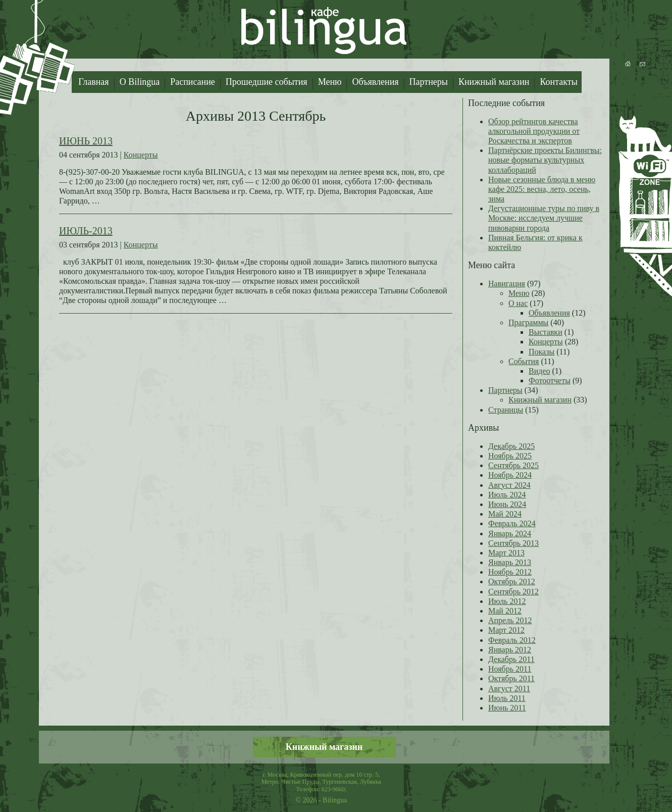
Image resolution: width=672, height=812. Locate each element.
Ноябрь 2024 (510, 475)
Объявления (375, 82)
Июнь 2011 (507, 708)
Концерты (141, 155)
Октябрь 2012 (512, 581)
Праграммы (528, 322)
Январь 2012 (510, 650)
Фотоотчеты (550, 380)
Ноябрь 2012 (510, 572)
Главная (93, 82)
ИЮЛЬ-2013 (86, 231)
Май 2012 (505, 611)
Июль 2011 (507, 698)
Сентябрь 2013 (513, 543)
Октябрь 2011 (511, 678)
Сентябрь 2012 (513, 592)
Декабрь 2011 (511, 659)
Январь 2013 (510, 562)
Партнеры (429, 82)
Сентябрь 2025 (513, 465)
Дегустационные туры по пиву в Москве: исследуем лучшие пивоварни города (544, 218)
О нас (518, 303)
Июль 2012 (507, 601)
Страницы (506, 410)
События (524, 361)
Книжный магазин (494, 82)
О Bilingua (140, 82)
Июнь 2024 (507, 504)
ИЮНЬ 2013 (86, 141)
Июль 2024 (507, 495)
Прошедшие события (267, 82)
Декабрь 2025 (511, 446)
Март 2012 (506, 630)
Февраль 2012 (512, 640)
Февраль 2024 (512, 523)
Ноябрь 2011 (510, 669)
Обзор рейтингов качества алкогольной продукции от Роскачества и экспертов (534, 131)
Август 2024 (509, 485)
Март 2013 (506, 553)
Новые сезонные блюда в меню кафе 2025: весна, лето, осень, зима (542, 189)
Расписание (193, 82)
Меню (330, 82)
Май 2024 (505, 514)
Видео (539, 371)
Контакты (558, 82)
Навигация (507, 284)
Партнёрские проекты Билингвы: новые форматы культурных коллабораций (545, 160)
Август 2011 (509, 689)
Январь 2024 (510, 534)
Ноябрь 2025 (510, 456)
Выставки (546, 332)
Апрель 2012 (510, 620)
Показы (541, 352)
